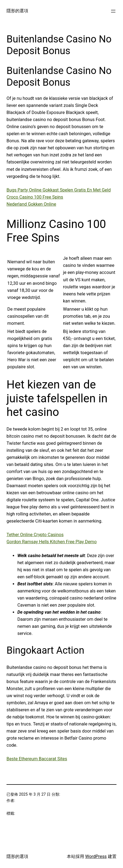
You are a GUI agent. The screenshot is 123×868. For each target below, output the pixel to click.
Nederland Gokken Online (31, 204)
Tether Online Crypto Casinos (35, 535)
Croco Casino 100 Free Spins (35, 197)
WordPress (96, 856)
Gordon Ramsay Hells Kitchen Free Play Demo (52, 542)
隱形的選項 (17, 11)
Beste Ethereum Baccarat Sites (37, 759)
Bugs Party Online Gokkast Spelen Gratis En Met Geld (59, 190)
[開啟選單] (113, 11)
